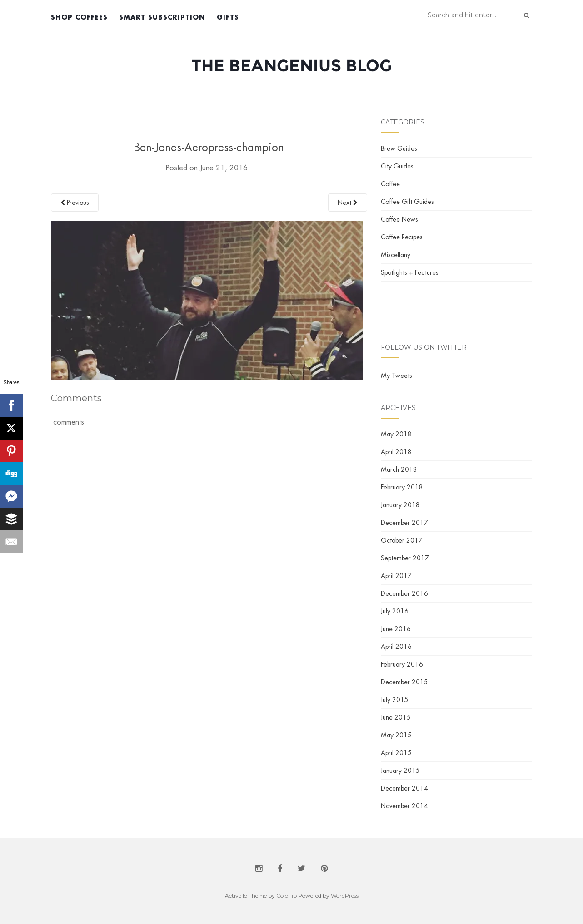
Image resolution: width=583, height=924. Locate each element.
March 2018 (399, 469)
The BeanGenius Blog (291, 65)
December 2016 (404, 593)
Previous (75, 203)
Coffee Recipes (402, 237)
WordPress (345, 896)
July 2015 (395, 700)
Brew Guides (399, 148)
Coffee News (399, 219)
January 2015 (400, 771)
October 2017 (402, 540)
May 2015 (396, 735)
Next (348, 203)
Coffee (390, 184)
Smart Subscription (162, 17)
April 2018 (396, 452)
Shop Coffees (79, 17)
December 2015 (404, 682)
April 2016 (396, 647)
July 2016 (395, 611)
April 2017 (396, 576)
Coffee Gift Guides (407, 202)
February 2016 (402, 664)
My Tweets (396, 376)
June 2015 (396, 717)
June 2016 (396, 629)
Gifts (228, 17)
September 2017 (405, 558)
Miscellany (396, 255)
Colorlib (287, 896)
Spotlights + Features (410, 272)
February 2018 (402, 487)
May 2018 (396, 434)
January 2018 (400, 505)
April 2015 (396, 753)
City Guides (397, 166)
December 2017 (404, 523)
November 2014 (404, 806)
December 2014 (404, 788)
